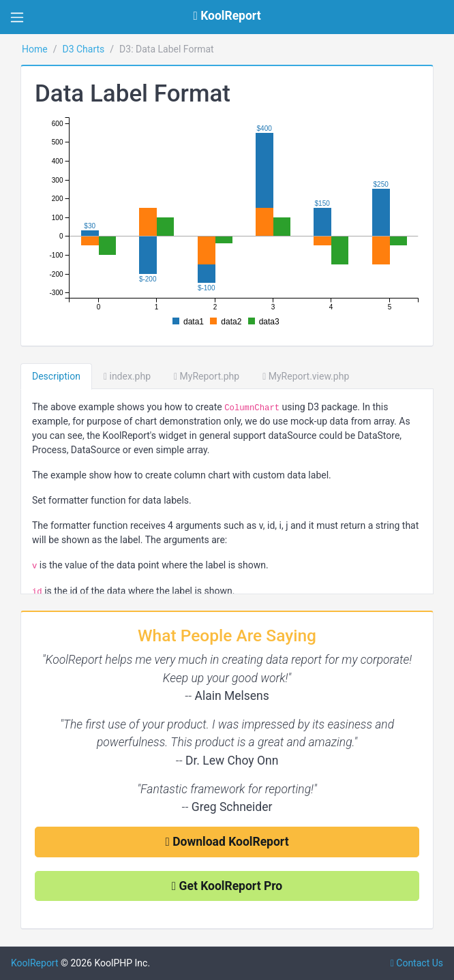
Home (35, 49)
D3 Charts (83, 49)
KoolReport (35, 963)
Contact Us (417, 963)
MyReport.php (207, 376)
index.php (127, 376)
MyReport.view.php (306, 376)
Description (56, 376)
